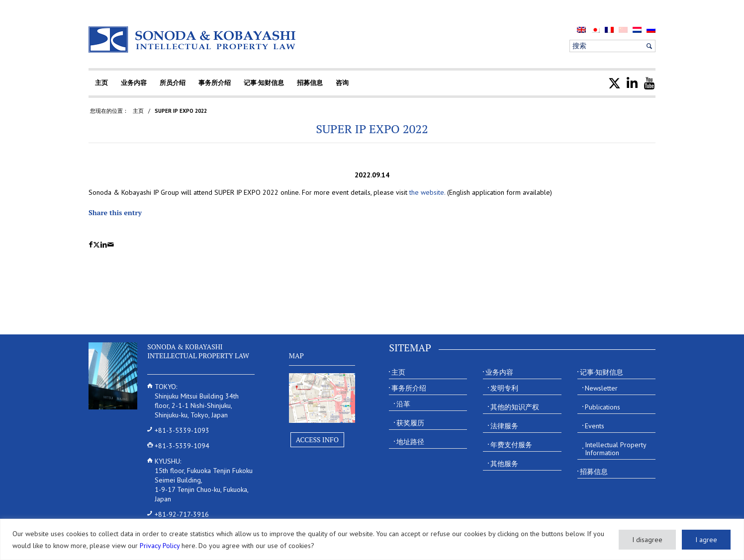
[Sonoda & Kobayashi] (193, 40)
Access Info (317, 440)
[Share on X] (96, 245)
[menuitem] (581, 30)
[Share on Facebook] (91, 245)
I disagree (647, 540)
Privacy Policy (160, 546)
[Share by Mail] (111, 245)
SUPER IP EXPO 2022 (372, 129)
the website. (427, 192)
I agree (706, 540)
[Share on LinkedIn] (104, 245)
